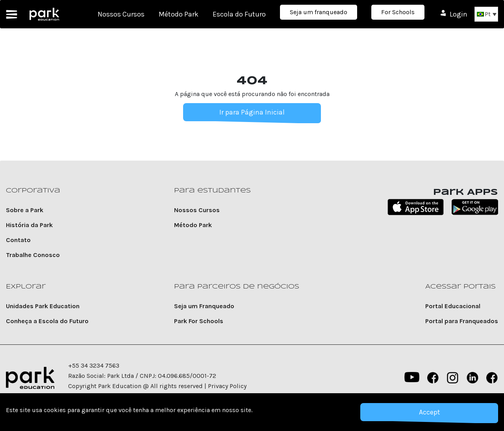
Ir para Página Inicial (252, 112)
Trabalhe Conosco (33, 255)
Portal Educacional (453, 306)
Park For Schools (199, 321)
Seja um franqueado (319, 12)
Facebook (433, 378)
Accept (429, 412)
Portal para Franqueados (462, 321)
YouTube (411, 378)
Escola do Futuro (239, 14)
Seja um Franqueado (204, 306)
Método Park (179, 14)
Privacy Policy (227, 386)
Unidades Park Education (43, 306)
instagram (453, 378)
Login (459, 14)
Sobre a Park (25, 210)
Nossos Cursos (121, 14)
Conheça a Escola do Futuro (47, 321)
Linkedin (472, 378)
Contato (18, 240)
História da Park (29, 225)
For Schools (398, 12)
